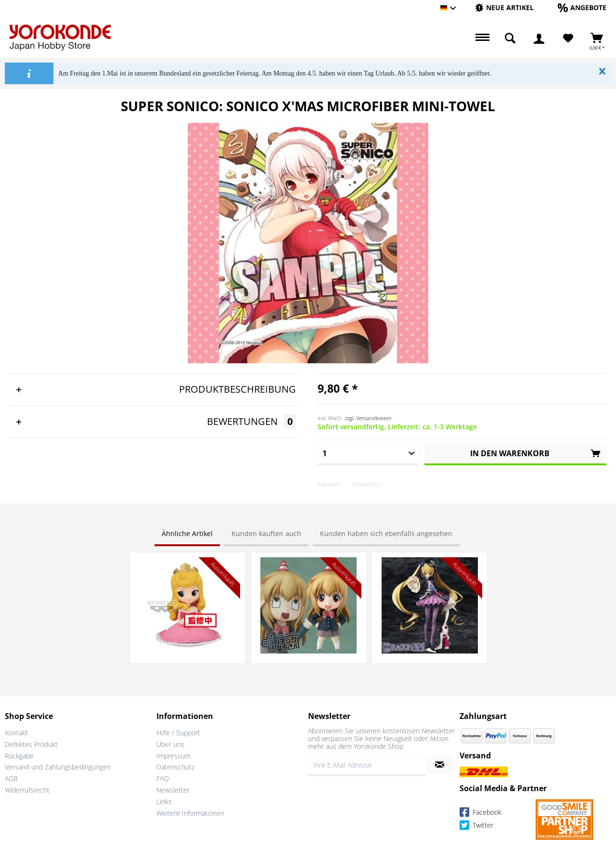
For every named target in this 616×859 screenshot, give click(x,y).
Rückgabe (19, 756)
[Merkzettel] (568, 38)
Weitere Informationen (190, 813)
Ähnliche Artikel (187, 533)
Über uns (170, 744)
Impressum (173, 756)
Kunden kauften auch (266, 533)
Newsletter (173, 790)
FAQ (163, 778)
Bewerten (367, 484)
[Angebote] (582, 7)
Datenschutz (175, 767)
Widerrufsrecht (27, 790)
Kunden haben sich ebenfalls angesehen (386, 533)
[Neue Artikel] (504, 7)
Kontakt (16, 733)
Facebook (481, 814)
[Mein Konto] (539, 38)
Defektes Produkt (31, 744)
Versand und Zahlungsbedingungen (58, 767)
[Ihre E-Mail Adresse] (367, 765)
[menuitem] (504, 8)
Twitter (476, 827)
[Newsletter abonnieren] (440, 765)
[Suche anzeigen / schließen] (510, 38)
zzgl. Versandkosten (368, 418)
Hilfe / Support (178, 733)
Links (164, 801)
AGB (11, 778)
